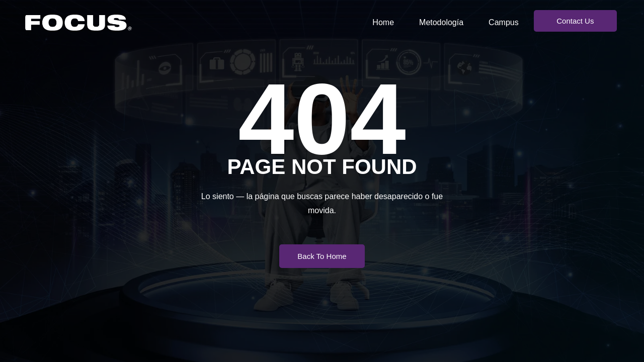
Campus (504, 22)
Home (383, 22)
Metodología (441, 22)
